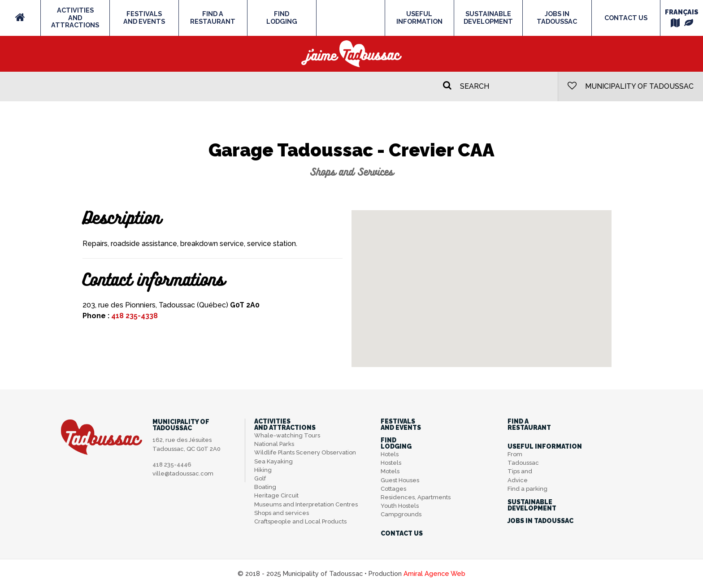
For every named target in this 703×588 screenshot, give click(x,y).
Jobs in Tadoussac (557, 17)
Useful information (419, 17)
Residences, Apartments (416, 497)
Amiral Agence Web (434, 573)
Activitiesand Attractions (75, 17)
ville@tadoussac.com (183, 473)
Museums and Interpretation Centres (306, 504)
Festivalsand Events (144, 17)
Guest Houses (400, 480)
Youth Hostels (400, 506)
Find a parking (527, 489)
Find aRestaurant (213, 17)
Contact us (626, 18)
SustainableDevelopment (488, 17)
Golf (260, 478)
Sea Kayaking (273, 461)
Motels (390, 471)
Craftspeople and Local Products (300, 521)
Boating (265, 487)
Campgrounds (401, 514)
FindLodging (282, 17)
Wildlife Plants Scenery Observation (305, 452)
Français (682, 12)
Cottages (393, 489)
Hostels (391, 463)
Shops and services (282, 513)
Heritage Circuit (276, 495)
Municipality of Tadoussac (631, 86)
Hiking (263, 470)
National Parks (274, 444)
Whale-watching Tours (287, 435)
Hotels (390, 454)
